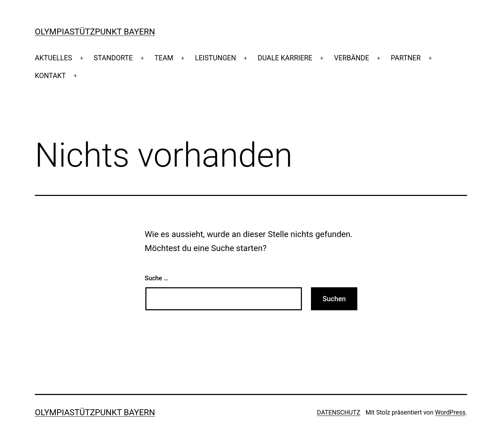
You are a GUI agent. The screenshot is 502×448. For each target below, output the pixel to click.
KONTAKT (50, 76)
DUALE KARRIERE (285, 58)
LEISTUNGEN (215, 58)
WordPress (450, 412)
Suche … (156, 278)
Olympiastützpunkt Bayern (95, 32)
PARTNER (406, 58)
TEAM (164, 58)
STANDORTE (113, 58)
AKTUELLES (54, 58)
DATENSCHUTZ (339, 412)
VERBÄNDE (352, 58)
